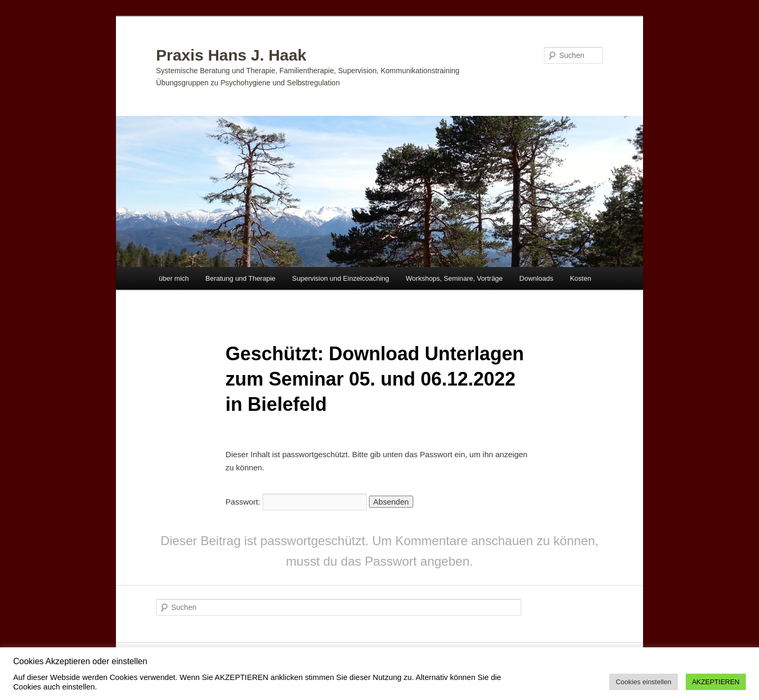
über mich (174, 278)
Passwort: (296, 502)
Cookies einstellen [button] (644, 682)
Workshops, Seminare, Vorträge (454, 278)
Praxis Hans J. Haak (231, 55)
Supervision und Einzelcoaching (340, 278)
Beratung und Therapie (241, 278)
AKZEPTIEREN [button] (716, 682)
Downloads (536, 278)
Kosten (580, 278)
